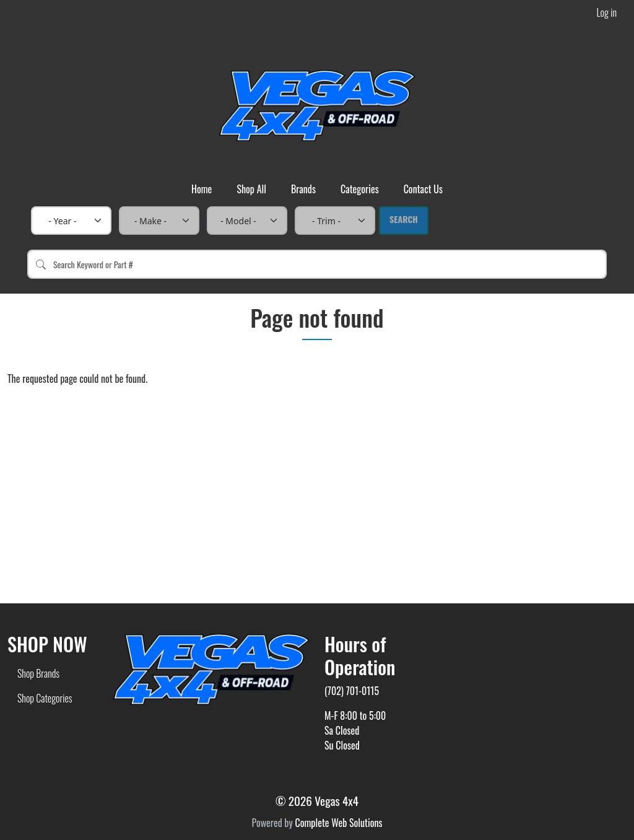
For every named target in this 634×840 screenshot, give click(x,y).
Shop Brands (38, 673)
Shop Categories (45, 698)
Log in (607, 12)
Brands (303, 189)
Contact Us (423, 189)
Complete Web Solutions (338, 823)
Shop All (251, 189)
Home (202, 189)
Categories (360, 189)
